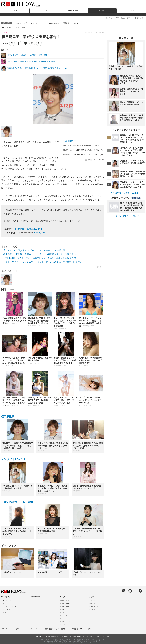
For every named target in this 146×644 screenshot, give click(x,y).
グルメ (93, 600)
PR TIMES (5, 629)
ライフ (132, 10)
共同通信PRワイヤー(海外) (81, 629)
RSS (144, 591)
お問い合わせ (39, 637)
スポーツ (64, 612)
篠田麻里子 (71, 141)
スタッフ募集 (106, 637)
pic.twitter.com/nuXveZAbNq (28, 229)
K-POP (76, 23)
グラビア (64, 615)
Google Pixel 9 (54, 23)
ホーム (14, 10)
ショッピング (7, 609)
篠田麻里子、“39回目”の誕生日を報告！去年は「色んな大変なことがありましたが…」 (96, 150)
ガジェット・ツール (9, 606)
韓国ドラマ (67, 23)
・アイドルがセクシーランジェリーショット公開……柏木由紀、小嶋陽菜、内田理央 (42, 262)
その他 (5, 612)
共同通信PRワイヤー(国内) (55, 629)
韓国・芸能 (65, 606)
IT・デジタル (44, 10)
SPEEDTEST (73, 10)
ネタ (4, 603)
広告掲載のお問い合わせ (52, 637)
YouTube (135, 591)
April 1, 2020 (40, 233)
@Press (19, 629)
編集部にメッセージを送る (96, 160)
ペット (93, 603)
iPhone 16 (17, 23)
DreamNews (35, 629)
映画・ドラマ (66, 600)
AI (44, 23)
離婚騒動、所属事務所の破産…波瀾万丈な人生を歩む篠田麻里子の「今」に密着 (94, 155)
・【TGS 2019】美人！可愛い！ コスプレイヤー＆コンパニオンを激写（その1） (40, 258)
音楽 (63, 609)
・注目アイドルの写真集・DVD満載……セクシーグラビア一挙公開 (33, 250)
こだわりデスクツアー (32, 23)
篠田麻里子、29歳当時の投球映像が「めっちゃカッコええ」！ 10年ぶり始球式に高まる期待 (99, 146)
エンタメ (102, 10)
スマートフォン (8, 600)
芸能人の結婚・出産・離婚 (17, 502)
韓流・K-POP (66, 603)
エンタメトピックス (14, 459)
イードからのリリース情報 (91, 637)
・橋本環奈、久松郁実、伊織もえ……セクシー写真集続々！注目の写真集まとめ (39, 254)
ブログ (64, 618)
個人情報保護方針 (75, 637)
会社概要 (65, 637)
